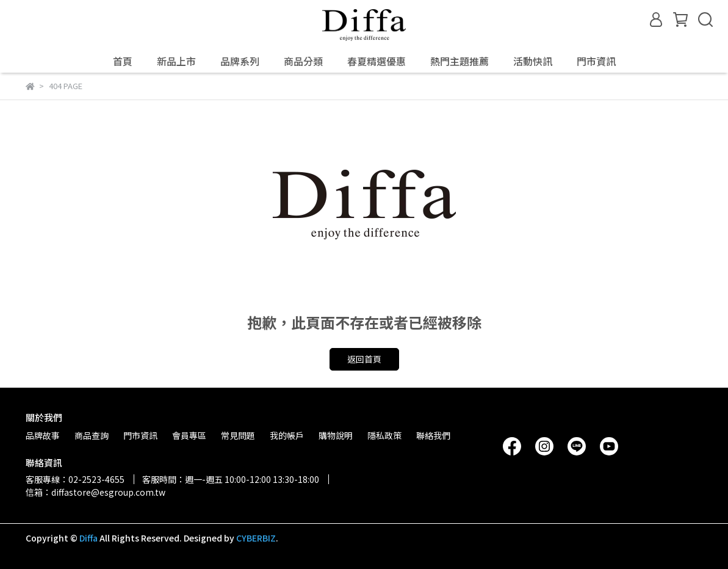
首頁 (123, 61)
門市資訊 (596, 61)
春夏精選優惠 (377, 61)
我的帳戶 (287, 435)
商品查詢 (92, 435)
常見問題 (238, 435)
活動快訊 (533, 61)
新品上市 (176, 61)
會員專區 (189, 435)
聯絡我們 (433, 435)
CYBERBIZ (256, 538)
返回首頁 (364, 359)
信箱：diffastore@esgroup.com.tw (96, 492)
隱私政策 (384, 435)
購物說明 (336, 435)
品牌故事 (43, 435)
